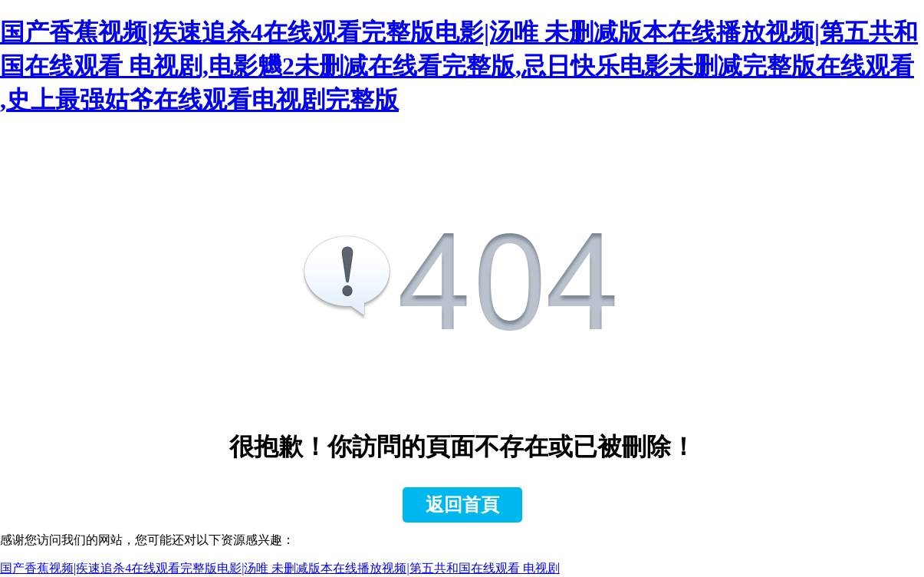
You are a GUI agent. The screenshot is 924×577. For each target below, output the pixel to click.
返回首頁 (462, 505)
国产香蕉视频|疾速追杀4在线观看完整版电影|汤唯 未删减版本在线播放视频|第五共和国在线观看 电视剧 (280, 568)
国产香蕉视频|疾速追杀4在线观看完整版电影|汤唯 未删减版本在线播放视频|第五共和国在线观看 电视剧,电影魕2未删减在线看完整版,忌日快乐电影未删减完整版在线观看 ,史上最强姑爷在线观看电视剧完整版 (459, 66)
